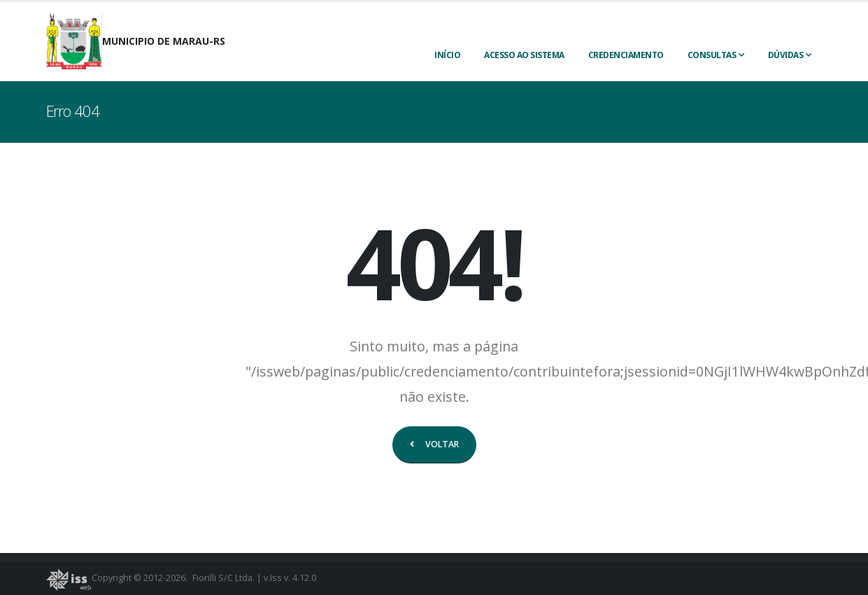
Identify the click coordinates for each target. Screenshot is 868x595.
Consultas (712, 55)
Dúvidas (786, 55)
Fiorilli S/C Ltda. (223, 578)
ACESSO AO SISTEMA (524, 55)
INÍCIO (447, 55)
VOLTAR (434, 444)
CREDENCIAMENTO (626, 55)
